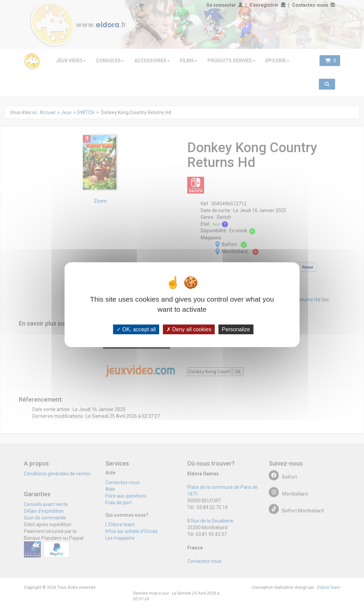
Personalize (236, 329)
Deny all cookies (189, 329)
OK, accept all (136, 329)
